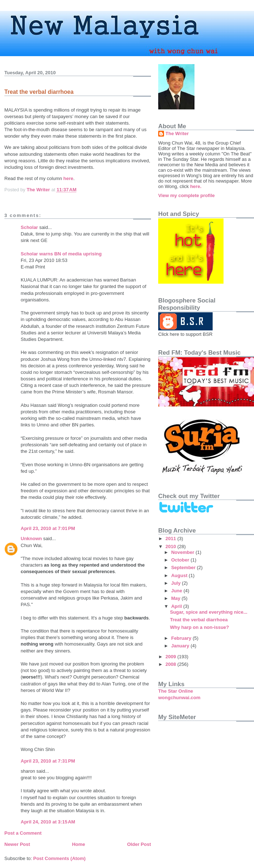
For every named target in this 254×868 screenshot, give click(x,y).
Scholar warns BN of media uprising (61, 254)
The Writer (177, 133)
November (183, 552)
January (181, 646)
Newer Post (17, 844)
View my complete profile (187, 195)
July (177, 583)
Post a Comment (23, 833)
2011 (171, 539)
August (180, 575)
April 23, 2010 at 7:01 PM (48, 528)
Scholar (29, 227)
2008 (171, 664)
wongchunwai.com (179, 698)
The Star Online (176, 691)
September (184, 567)
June (177, 591)
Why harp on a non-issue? (199, 627)
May (177, 598)
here (68, 178)
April (177, 606)
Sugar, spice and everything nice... (208, 612)
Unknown (31, 539)
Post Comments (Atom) (60, 858)
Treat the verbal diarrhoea (199, 620)
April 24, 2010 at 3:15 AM (48, 822)
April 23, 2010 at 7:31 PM (48, 761)
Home (78, 844)
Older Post (139, 844)
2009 (171, 657)
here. (196, 186)
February (182, 638)
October (181, 560)
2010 (171, 546)
